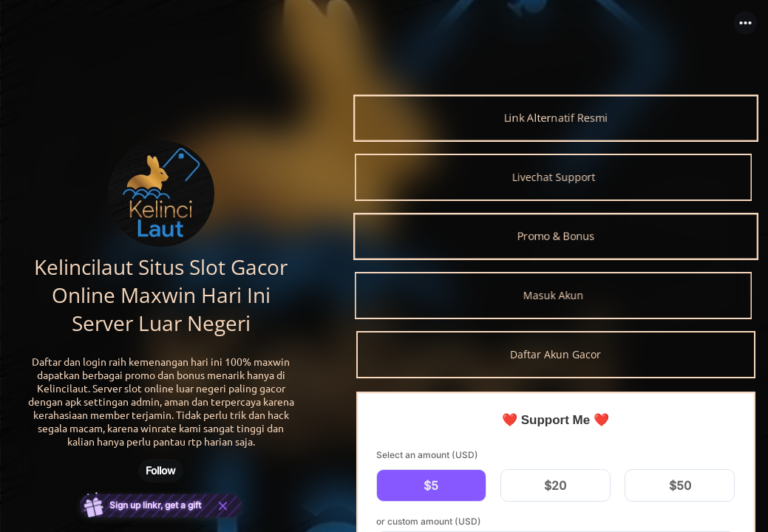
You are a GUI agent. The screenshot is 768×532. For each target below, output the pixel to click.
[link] (556, 118)
